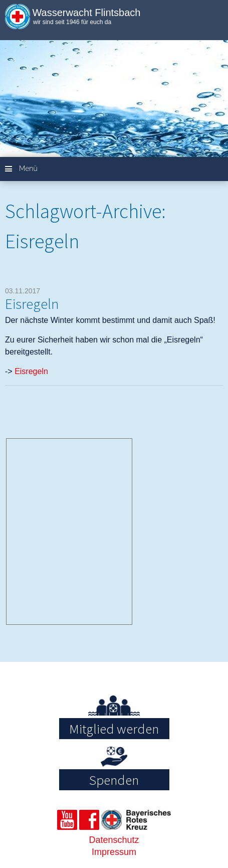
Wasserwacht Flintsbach (86, 13)
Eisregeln (32, 304)
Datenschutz (114, 840)
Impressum (114, 852)
